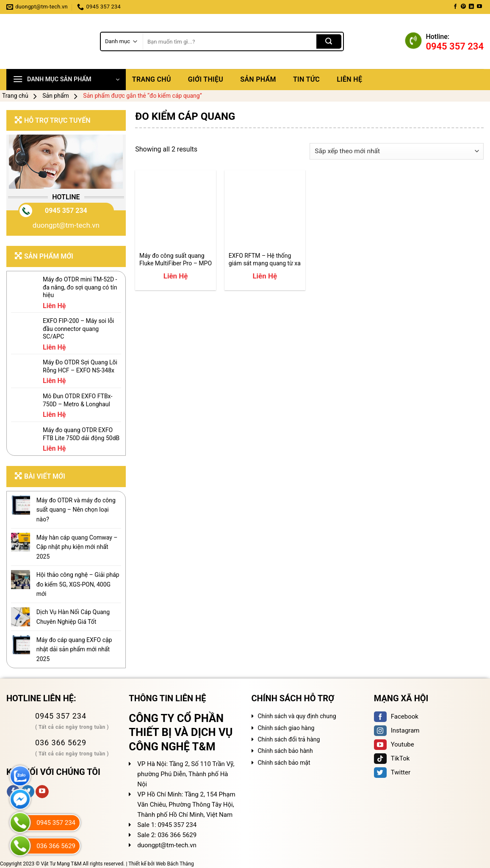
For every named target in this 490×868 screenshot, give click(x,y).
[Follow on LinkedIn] (471, 7)
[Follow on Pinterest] (463, 7)
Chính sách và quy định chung (297, 716)
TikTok (392, 758)
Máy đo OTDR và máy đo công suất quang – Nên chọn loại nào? (76, 510)
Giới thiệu (206, 79)
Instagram (397, 730)
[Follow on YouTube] (479, 7)
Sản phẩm (258, 79)
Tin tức (306, 79)
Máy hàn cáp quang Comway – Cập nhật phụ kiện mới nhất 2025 (77, 547)
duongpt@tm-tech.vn (66, 225)
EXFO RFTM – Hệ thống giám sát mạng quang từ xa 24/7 (265, 260)
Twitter (392, 772)
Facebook (396, 716)
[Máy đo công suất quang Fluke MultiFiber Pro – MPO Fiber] (176, 211)
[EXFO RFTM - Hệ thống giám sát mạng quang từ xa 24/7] (265, 211)
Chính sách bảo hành (285, 751)
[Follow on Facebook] (455, 7)
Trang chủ (152, 79)
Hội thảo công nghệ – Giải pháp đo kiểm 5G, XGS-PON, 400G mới (78, 584)
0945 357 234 (66, 211)
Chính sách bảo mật (284, 763)
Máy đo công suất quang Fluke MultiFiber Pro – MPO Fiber (176, 260)
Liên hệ (349, 79)
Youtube (394, 744)
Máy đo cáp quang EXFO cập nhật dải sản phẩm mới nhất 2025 (74, 649)
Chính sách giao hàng (286, 728)
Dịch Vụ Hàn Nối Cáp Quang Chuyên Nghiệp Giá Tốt (73, 617)
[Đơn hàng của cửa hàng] (397, 151)
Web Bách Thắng (175, 864)
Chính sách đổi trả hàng (289, 739)
